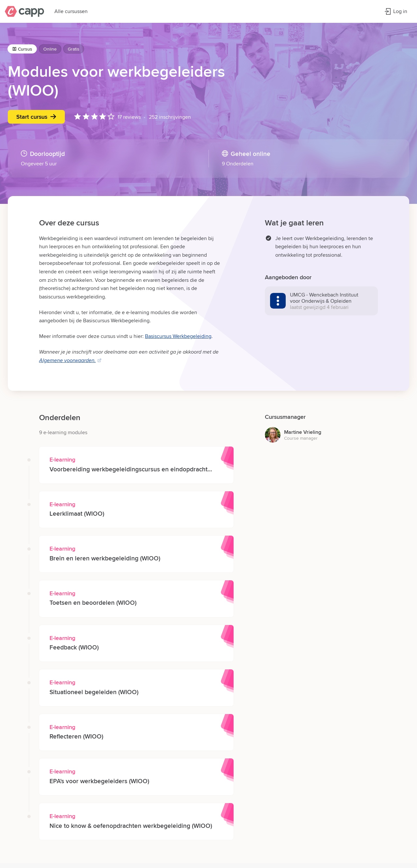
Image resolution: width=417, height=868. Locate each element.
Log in (396, 11)
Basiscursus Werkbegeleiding (178, 336)
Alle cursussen (71, 11)
